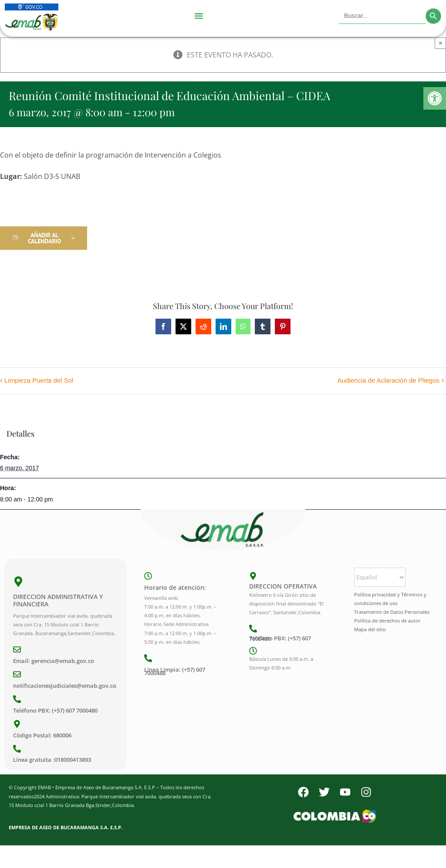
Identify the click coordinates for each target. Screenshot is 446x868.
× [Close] (441, 43)
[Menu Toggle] (199, 16)
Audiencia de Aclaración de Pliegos (389, 380)
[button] (435, 98)
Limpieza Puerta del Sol (39, 380)
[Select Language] (380, 577)
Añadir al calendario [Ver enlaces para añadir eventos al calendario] (44, 238)
